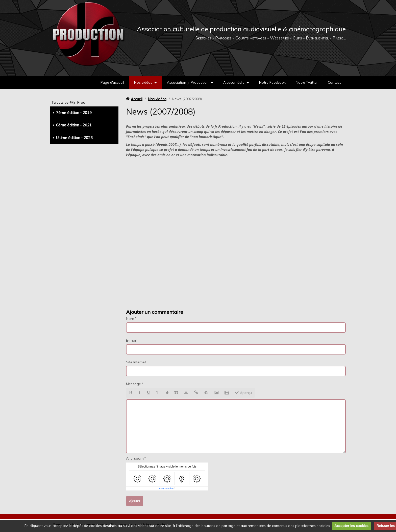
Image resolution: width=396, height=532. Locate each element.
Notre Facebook (272, 82)
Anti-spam (135, 458)
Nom (130, 319)
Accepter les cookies (351, 526)
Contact (334, 82)
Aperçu (243, 393)
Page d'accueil (110, 82)
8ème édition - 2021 (74, 125)
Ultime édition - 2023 (74, 138)
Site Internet (136, 362)
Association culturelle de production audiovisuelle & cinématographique (241, 29)
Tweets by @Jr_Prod (68, 102)
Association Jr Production (186, 82)
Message (133, 384)
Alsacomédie (233, 82)
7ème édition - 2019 (74, 113)
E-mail (131, 340)
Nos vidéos (141, 82)
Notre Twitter (306, 82)
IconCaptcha (166, 489)
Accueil (137, 99)
